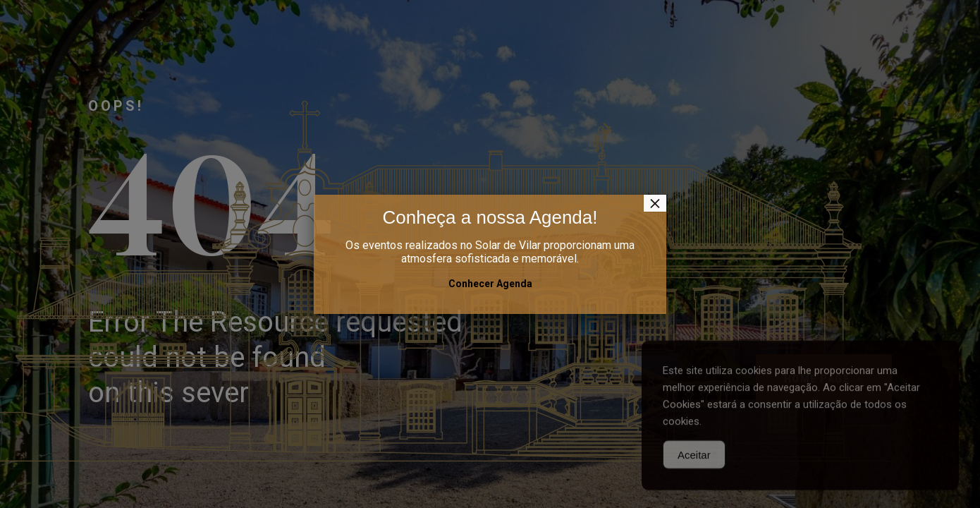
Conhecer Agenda (490, 284)
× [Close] (655, 203)
